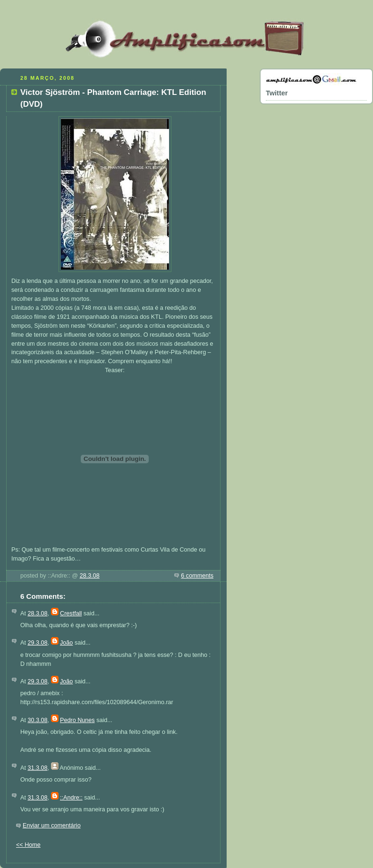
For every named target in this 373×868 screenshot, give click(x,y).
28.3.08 (90, 576)
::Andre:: (71, 798)
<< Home (28, 845)
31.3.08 (37, 768)
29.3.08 (37, 643)
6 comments (197, 576)
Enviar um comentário (52, 825)
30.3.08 (37, 720)
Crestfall (71, 613)
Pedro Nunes (77, 720)
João (66, 643)
